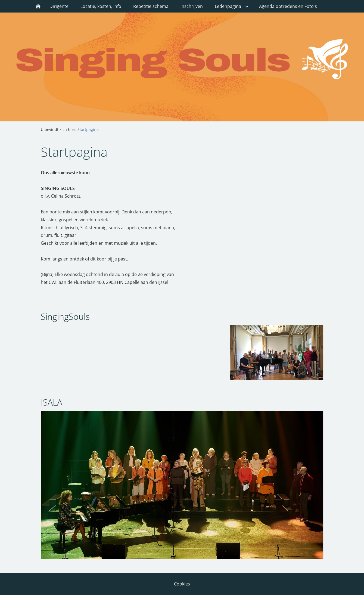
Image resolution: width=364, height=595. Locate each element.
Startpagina (88, 129)
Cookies (182, 584)
